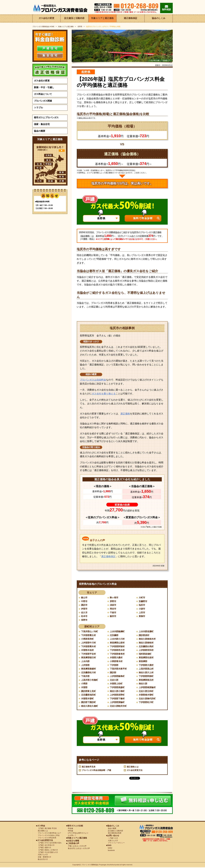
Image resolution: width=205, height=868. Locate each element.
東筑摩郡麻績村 (89, 669)
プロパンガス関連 (43, 101)
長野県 (80, 26)
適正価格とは (133, 767)
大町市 (142, 598)
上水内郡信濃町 (147, 632)
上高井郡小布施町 (90, 680)
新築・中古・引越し (44, 87)
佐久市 (84, 613)
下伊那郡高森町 (118, 688)
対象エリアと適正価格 (102, 18)
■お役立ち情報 (73, 841)
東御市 (142, 616)
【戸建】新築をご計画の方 (47, 851)
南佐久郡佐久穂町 (90, 707)
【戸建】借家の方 (44, 848)
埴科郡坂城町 (146, 654)
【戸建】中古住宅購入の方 (47, 853)
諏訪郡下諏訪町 (89, 703)
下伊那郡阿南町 (147, 677)
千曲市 (113, 613)
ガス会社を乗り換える (104, 394)
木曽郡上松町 (117, 684)
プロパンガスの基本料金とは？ (49, 834)
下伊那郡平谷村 (89, 654)
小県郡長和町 (88, 639)
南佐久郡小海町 (118, 692)
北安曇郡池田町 (89, 695)
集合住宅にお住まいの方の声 (78, 849)
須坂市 (113, 605)
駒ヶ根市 (114, 598)
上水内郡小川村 (118, 639)
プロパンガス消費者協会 (90, 865)
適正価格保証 (130, 18)
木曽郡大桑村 (117, 658)
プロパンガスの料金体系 (46, 838)
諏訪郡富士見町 (89, 692)
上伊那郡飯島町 (118, 677)
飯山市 (84, 598)
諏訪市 (84, 605)
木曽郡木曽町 (88, 699)
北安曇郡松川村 (89, 673)
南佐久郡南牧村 (147, 643)
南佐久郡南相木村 (148, 639)
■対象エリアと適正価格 (77, 839)
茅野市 (113, 601)
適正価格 (125, 414)
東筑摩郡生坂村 (147, 658)
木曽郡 (84, 688)
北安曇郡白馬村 (147, 647)
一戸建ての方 (113, 839)
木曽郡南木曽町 (147, 695)
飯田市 (113, 616)
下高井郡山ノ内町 (90, 632)
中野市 (84, 601)
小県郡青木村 (117, 662)
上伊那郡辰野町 (118, 695)
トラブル (38, 108)
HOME (43, 26)
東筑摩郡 (143, 662)
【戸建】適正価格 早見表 (46, 829)
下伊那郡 (114, 665)
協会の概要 (40, 131)
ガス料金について (43, 94)
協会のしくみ (159, 18)
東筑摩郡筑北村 (147, 680)
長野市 (84, 620)
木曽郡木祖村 (88, 650)
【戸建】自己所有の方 (45, 846)
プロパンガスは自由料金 (93, 380)
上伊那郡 (86, 665)
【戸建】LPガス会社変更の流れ (49, 844)
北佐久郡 (114, 680)
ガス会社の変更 (46, 18)
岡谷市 (113, 609)
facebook (110, 851)
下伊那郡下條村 (118, 699)
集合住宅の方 (42, 860)
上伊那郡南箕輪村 (148, 688)
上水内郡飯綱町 (118, 632)
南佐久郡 (143, 684)
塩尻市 (142, 605)
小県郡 (84, 684)
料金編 (70, 829)
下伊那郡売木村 (118, 650)
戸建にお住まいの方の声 (76, 847)
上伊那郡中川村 (89, 643)
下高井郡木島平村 (119, 669)
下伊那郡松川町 (147, 703)
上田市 (142, 613)
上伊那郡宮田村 (147, 650)
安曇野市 (143, 601)
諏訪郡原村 (144, 635)
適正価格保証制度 (114, 834)
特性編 (70, 831)
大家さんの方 (42, 855)
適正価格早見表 (89, 767)
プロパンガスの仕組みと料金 (48, 836)
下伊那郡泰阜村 (118, 654)
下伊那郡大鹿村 (147, 665)
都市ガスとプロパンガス (46, 117)
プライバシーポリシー (115, 844)
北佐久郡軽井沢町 (119, 707)
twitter (109, 849)
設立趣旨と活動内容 (74, 18)
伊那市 (84, 609)
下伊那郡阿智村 (118, 647)
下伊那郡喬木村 (89, 647)
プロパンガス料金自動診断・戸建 (96, 771)
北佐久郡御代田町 (148, 699)
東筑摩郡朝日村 (89, 658)
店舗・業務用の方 (44, 858)
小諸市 (142, 609)
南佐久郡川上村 (147, 673)
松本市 (84, 616)
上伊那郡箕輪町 (118, 703)
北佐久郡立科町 (147, 692)
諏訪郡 (113, 673)
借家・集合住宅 (42, 124)
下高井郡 (86, 677)
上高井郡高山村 (147, 669)
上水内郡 (86, 662)
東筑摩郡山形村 (118, 643)
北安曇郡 (114, 635)
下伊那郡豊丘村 (89, 635)
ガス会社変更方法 (135, 771)
